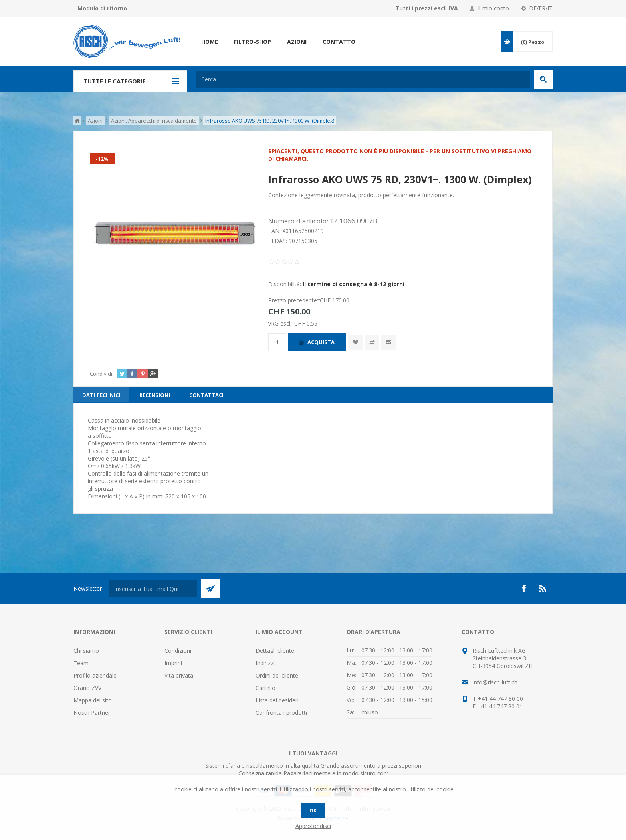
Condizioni (178, 651)
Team (81, 663)
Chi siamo (86, 651)
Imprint (174, 663)
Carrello (265, 688)
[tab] (101, 395)
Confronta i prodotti (281, 713)
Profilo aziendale (95, 675)
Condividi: (102, 374)
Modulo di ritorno (102, 8)
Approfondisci (313, 826)
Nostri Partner (92, 713)
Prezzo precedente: (293, 300)
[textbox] (363, 79)
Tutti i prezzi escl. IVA (427, 8)
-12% (102, 159)
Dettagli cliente (275, 651)
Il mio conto (493, 8)
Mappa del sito (93, 700)
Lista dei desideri (277, 700)
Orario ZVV (87, 688)
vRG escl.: (281, 323)
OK (313, 811)
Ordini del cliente (277, 675)
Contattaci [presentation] (206, 395)
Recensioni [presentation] (155, 395)
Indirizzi (265, 663)
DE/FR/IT (541, 8)
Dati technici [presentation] (101, 395)
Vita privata (179, 675)
